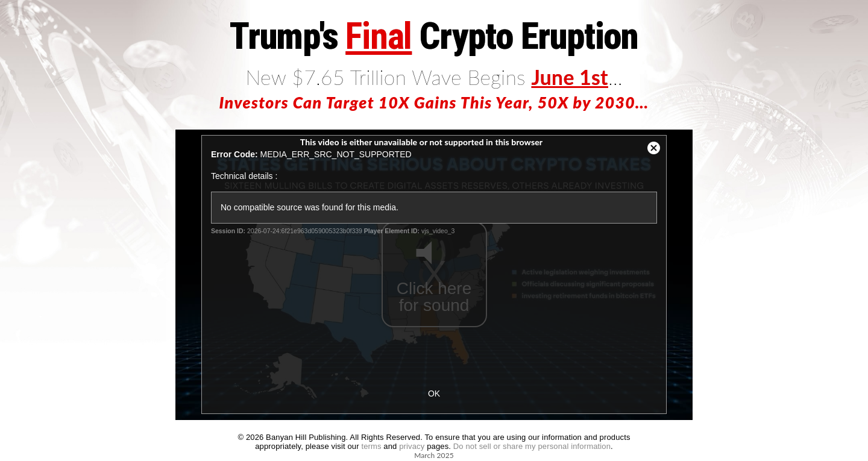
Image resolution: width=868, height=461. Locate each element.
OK (434, 394)
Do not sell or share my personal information (532, 446)
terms (371, 446)
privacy (412, 446)
